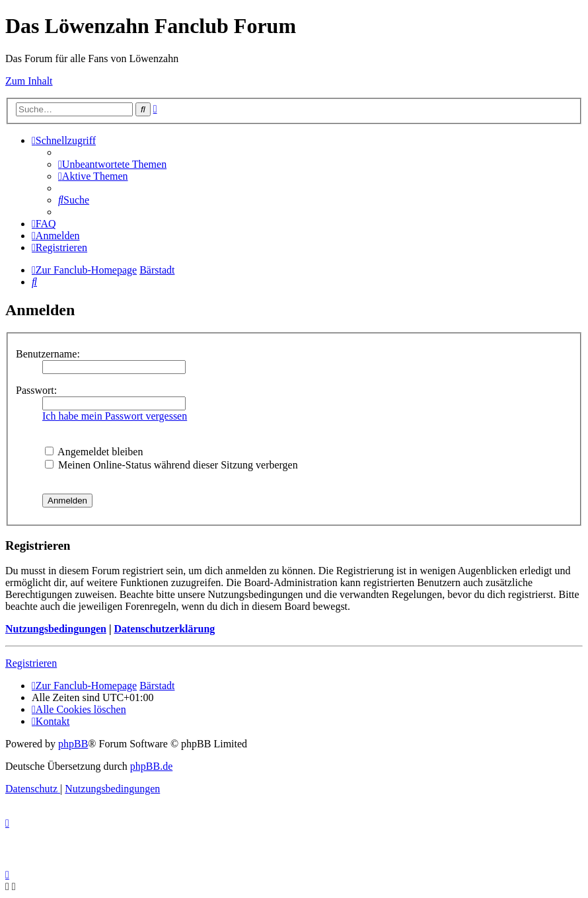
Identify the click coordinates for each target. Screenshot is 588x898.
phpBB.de (151, 766)
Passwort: (36, 390)
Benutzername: (48, 354)
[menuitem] (112, 164)
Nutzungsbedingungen (56, 629)
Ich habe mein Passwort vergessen (115, 416)
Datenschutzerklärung (164, 629)
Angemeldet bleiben (94, 452)
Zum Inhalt (29, 81)
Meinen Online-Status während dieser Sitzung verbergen (171, 465)
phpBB (73, 744)
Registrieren (31, 663)
